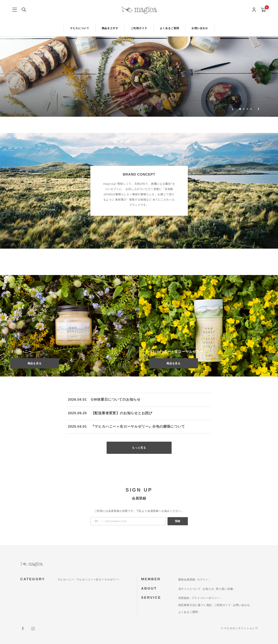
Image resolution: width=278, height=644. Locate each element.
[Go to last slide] (233, 109)
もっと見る (139, 448)
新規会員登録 (187, 580)
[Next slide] (258, 109)
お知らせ (208, 589)
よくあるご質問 (169, 28)
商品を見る (35, 363)
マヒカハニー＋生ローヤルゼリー (97, 580)
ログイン (203, 580)
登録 (178, 521)
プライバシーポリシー (206, 598)
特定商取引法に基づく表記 (195, 605)
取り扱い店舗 (224, 589)
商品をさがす (110, 28)
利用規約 (184, 598)
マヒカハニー (66, 580)
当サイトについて (189, 589)
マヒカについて (80, 28)
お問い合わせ (200, 28)
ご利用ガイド (139, 28)
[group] (139, 58)
